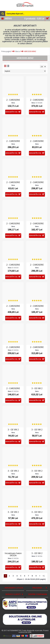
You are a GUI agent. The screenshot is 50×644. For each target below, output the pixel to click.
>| (44, 576)
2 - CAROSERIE (13, 100)
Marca (18, 51)
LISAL (30, 632)
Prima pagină (6, 51)
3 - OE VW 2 (37, 388)
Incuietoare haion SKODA (13, 554)
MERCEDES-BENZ (30, 51)
